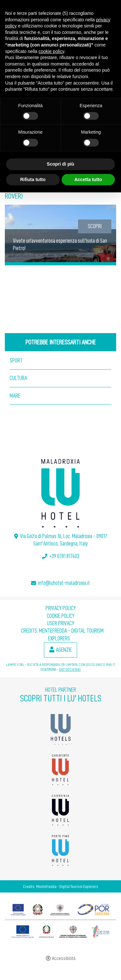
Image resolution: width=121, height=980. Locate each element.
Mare (15, 396)
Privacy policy (61, 608)
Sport (16, 361)
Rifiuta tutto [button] (33, 179)
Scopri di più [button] (60, 164)
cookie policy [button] (51, 51)
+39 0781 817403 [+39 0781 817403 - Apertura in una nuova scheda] (64, 556)
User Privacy (61, 623)
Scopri (95, 226)
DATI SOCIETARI (70, 669)
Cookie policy (61, 616)
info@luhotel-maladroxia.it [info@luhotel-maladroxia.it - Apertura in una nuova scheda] (64, 583)
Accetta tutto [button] (88, 179)
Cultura (18, 378)
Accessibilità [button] (64, 959)
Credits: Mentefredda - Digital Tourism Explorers (60, 886)
